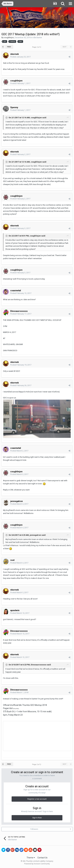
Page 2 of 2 (37, 47)
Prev (9, 47)
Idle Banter (38, 37)
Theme (31, 858)
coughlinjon (9, 37)
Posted (20, 57)
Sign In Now (37, 818)
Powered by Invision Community (37, 864)
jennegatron (35, 535)
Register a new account (37, 799)
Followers (34, 829)
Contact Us (42, 858)
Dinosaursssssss (39, 665)
